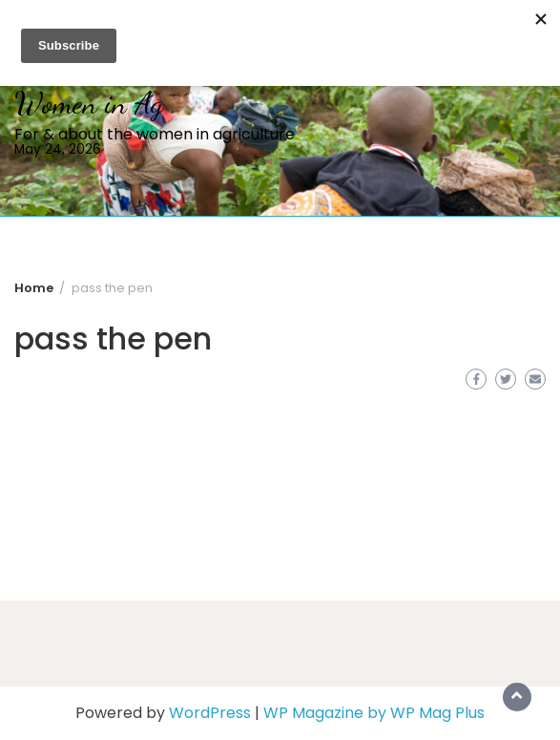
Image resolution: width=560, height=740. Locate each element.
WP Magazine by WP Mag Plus (374, 713)
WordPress (210, 713)
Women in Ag (89, 103)
